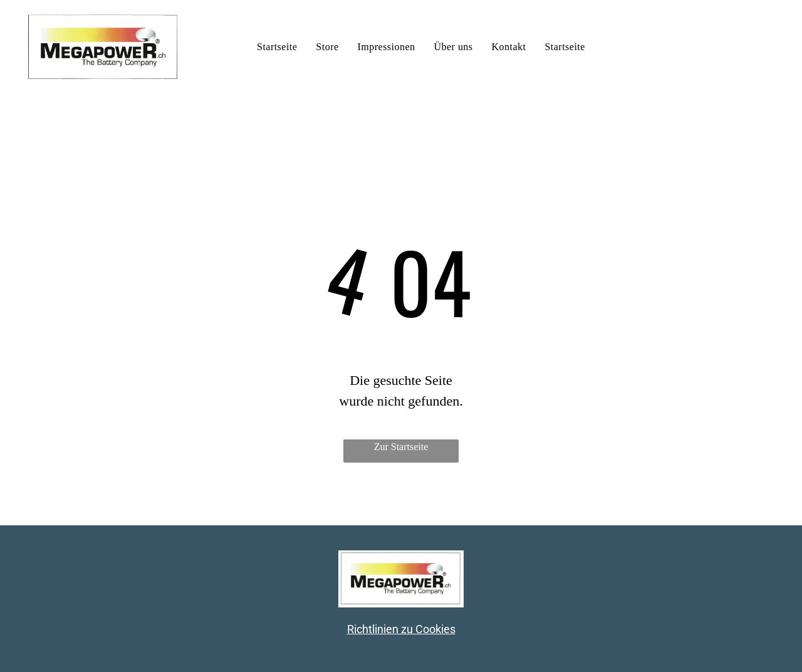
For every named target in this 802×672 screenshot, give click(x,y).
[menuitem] (277, 47)
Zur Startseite (401, 447)
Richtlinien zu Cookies (401, 629)
